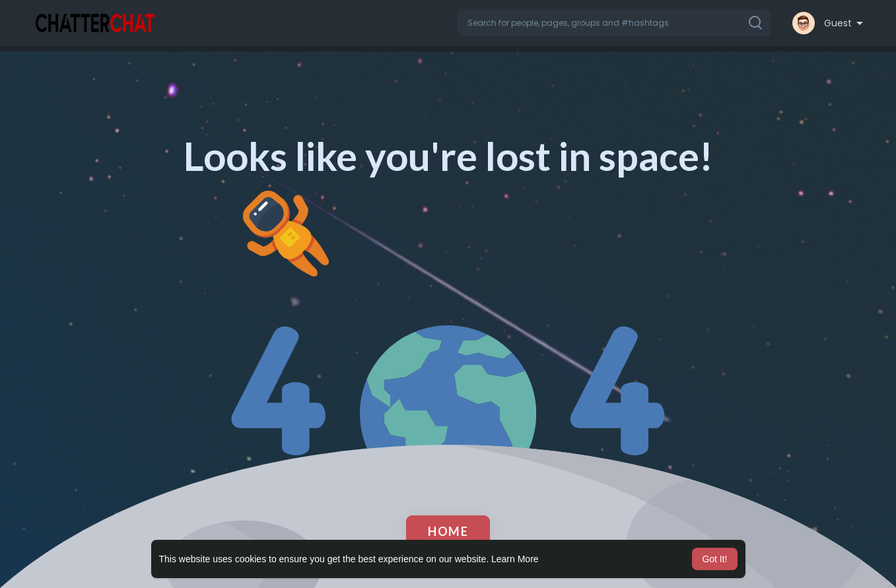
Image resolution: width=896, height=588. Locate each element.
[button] (614, 23)
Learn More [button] (515, 559)
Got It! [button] (714, 559)
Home (448, 531)
